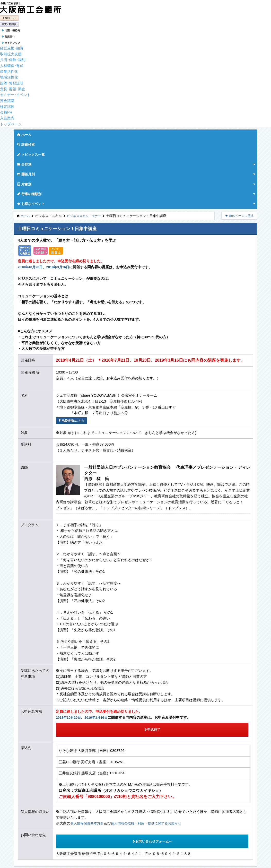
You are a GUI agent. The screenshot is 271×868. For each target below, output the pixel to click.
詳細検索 (47, 133)
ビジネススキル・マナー (86, 145)
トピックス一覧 (76, 133)
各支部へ (21, 810)
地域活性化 (9, 76)
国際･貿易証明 (12, 82)
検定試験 (7, 105)
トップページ (11, 122)
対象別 (152, 133)
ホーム (24, 133)
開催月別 (128, 133)
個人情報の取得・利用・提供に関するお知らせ (151, 747)
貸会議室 (7, 99)
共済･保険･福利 (13, 58)
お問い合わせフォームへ (94, 760)
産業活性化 (9, 70)
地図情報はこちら (72, 350)
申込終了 (94, 655)
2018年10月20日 (31, 196)
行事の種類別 (180, 133)
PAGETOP (29, 791)
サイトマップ (25, 816)
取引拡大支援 (11, 52)
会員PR (6, 111)
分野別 (104, 133)
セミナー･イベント (15, 93)
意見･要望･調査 (13, 87)
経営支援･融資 (12, 46)
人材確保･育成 (12, 64)
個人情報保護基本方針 (88, 747)
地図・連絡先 (25, 805)
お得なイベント (214, 133)
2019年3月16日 (61, 196)
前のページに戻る (239, 145)
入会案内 (7, 117)
